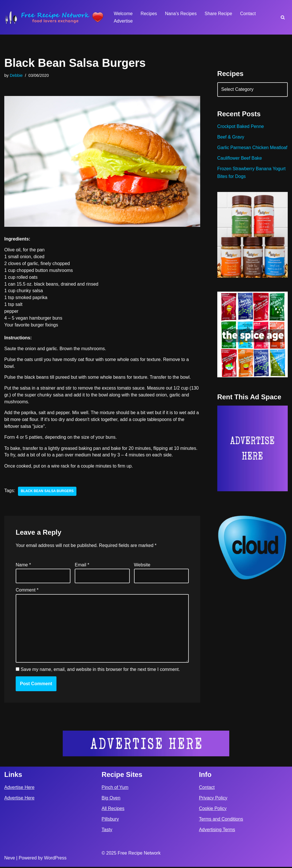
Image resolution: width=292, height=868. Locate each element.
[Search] (283, 17)
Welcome (123, 14)
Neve (10, 859)
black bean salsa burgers (47, 492)
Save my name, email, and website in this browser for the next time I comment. (100, 671)
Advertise (123, 21)
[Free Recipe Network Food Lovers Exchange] (54, 17)
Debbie (16, 75)
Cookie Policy (213, 810)
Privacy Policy (213, 799)
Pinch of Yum (115, 788)
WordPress (55, 859)
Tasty (107, 831)
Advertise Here (19, 788)
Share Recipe (219, 14)
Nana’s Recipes (181, 14)
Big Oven (111, 799)
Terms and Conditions (221, 820)
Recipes (149, 14)
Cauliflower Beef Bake (240, 166)
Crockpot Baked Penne (241, 127)
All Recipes (113, 810)
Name (23, 566)
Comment (27, 591)
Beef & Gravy (231, 138)
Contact (249, 14)
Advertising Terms (217, 831)
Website (142, 566)
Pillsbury (110, 820)
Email (82, 566)
